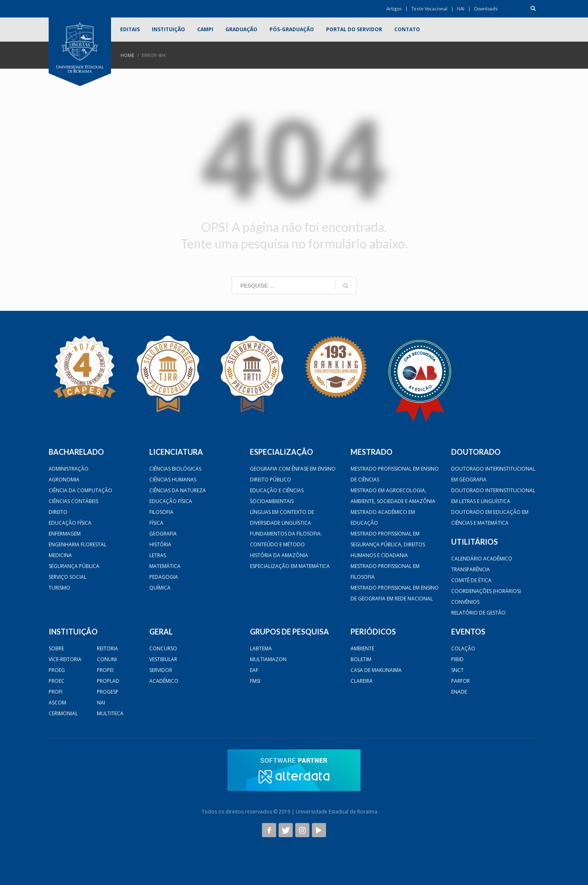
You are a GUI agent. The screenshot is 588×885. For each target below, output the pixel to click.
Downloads (486, 9)
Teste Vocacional (429, 9)
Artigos (394, 9)
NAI (461, 9)
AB (383, 812)
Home (127, 55)
